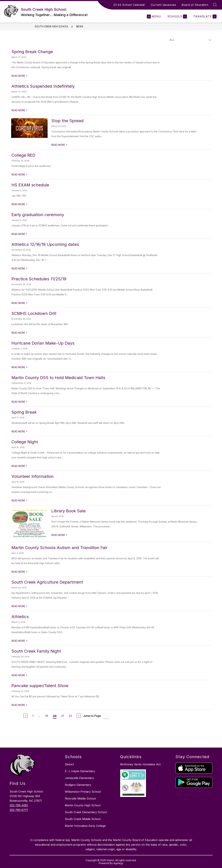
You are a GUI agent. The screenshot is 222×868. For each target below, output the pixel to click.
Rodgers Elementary (78, 785)
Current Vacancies (164, 5)
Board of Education (195, 5)
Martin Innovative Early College (85, 826)
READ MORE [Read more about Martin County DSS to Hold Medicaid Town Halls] (20, 402)
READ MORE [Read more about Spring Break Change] (20, 76)
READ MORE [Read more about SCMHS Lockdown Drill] (20, 333)
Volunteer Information (33, 476)
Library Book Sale (68, 511)
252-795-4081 (19, 805)
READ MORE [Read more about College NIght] (20, 466)
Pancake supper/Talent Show (40, 686)
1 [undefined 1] (33, 716)
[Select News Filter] (189, 40)
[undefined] (26, 716)
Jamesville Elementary (79, 778)
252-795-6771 (19, 810)
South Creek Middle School (83, 819)
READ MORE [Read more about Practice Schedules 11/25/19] (20, 303)
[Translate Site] (204, 16)
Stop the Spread (67, 121)
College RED (23, 155)
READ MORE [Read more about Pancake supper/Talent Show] (20, 705)
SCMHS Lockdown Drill (34, 313)
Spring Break (24, 412)
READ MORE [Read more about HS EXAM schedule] (20, 204)
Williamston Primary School (83, 792)
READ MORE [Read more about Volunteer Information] (20, 500)
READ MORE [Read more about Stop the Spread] (59, 145)
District (69, 764)
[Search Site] (215, 5)
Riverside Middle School (80, 798)
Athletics (20, 617)
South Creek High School (52, 26)
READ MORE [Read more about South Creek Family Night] (20, 675)
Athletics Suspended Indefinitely (43, 86)
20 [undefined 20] (55, 716)
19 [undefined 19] (47, 716)
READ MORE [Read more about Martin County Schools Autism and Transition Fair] (20, 572)
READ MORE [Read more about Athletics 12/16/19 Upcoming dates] (20, 268)
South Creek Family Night (36, 651)
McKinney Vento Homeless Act (140, 764)
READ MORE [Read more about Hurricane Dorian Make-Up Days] (20, 367)
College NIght (25, 442)
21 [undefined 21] (63, 716)
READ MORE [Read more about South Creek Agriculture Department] (20, 606)
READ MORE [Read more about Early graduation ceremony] (20, 234)
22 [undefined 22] (70, 716)
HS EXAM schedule (30, 185)
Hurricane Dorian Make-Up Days (43, 343)
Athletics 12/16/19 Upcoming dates (45, 244)
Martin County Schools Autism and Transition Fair (59, 548)
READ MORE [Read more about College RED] (20, 175)
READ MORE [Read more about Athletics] (20, 641)
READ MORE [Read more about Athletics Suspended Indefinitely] (20, 110)
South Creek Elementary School (86, 812)
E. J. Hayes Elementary (80, 771)
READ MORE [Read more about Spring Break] (20, 431)
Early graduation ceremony (38, 215)
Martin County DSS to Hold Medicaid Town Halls (58, 378)
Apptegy (118, 863)
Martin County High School (83, 805)
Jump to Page (92, 716)
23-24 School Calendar (129, 5)
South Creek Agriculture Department (47, 582)
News (80, 26)
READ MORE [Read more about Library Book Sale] (59, 535)
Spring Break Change (32, 52)
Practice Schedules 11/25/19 (39, 279)
